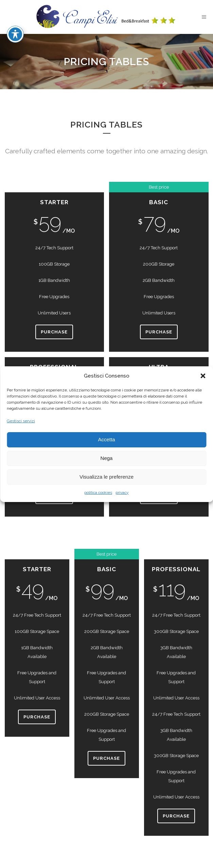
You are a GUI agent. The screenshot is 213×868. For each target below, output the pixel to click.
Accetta (106, 439)
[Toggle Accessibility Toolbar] (15, 10)
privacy (122, 493)
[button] (203, 376)
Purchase (54, 332)
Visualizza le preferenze (106, 477)
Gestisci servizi (21, 421)
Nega (107, 458)
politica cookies (98, 493)
